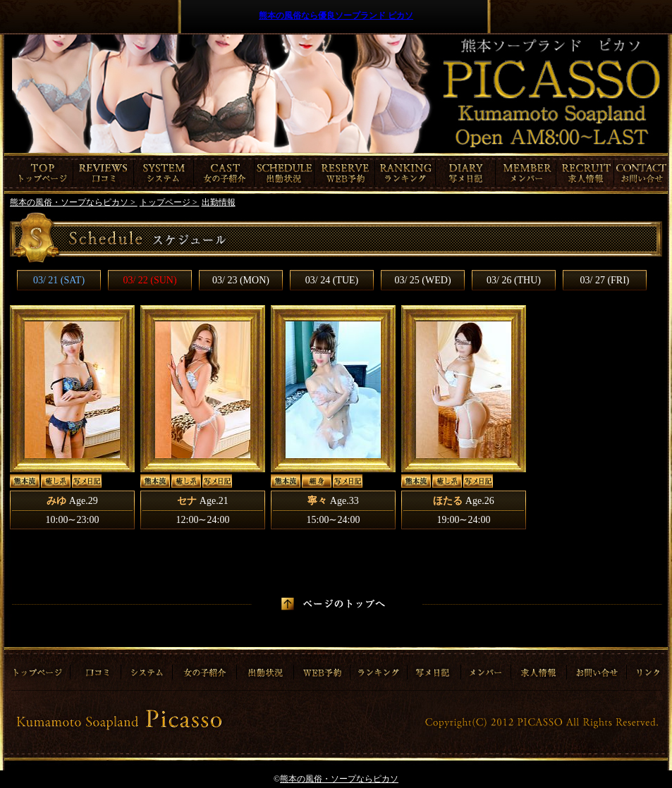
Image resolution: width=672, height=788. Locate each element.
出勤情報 (285, 173)
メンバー (526, 173)
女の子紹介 (224, 173)
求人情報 (587, 173)
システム (164, 173)
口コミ (104, 173)
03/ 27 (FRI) (605, 280)
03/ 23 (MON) (241, 280)
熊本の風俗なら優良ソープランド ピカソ (336, 16)
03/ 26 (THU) (514, 280)
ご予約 (345, 173)
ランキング (405, 173)
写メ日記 (466, 173)
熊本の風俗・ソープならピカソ (339, 779)
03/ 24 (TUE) (332, 280)
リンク (646, 667)
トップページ (39, 173)
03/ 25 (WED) (422, 280)
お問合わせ (642, 173)
